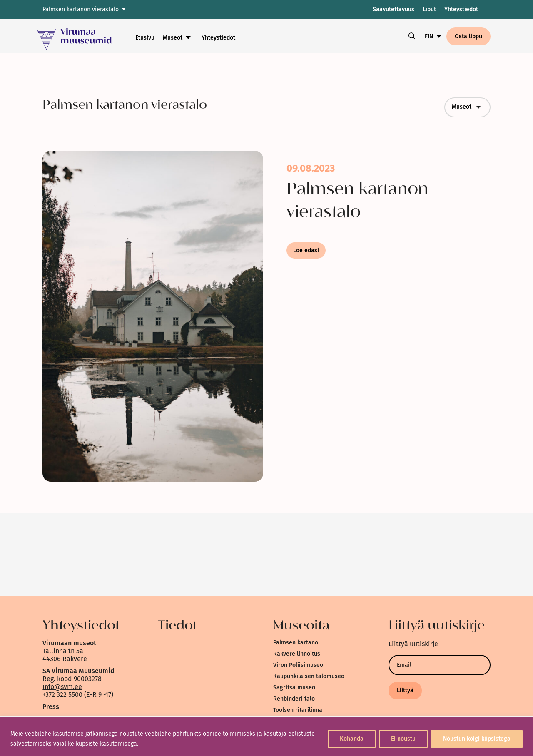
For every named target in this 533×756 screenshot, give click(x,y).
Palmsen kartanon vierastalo (81, 9)
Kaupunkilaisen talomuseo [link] (309, 676)
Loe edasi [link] (306, 250)
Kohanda (352, 739)
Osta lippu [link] (468, 36)
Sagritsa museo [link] (294, 688)
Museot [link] (173, 38)
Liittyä (405, 690)
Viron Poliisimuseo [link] (298, 665)
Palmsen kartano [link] (296, 643)
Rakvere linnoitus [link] (297, 654)
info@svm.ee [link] (62, 687)
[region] (266, 736)
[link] (68, 36)
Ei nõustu (403, 739)
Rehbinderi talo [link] (294, 699)
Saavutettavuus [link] (394, 9)
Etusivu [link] (145, 38)
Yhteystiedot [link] (461, 9)
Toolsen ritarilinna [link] (298, 710)
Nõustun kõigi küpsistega (477, 739)
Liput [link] (429, 9)
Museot (467, 107)
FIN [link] (429, 36)
